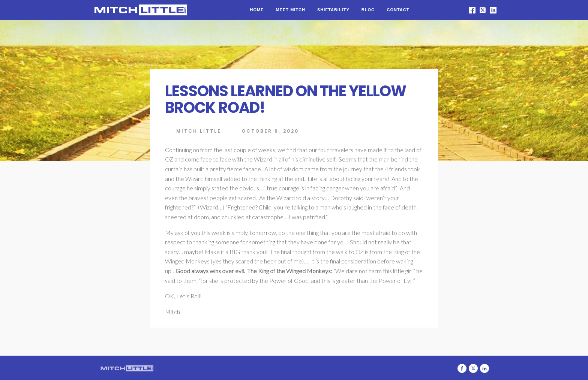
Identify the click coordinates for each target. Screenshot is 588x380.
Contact (398, 10)
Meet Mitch (291, 10)
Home (257, 10)
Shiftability (333, 10)
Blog (368, 10)
